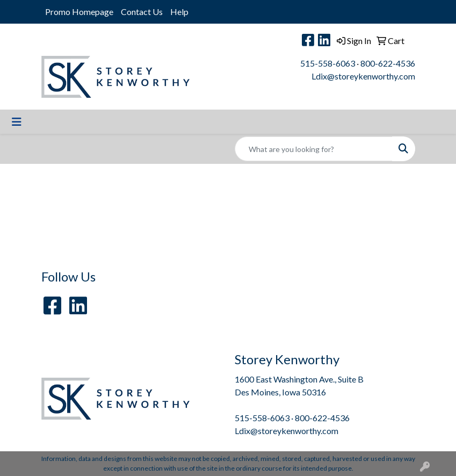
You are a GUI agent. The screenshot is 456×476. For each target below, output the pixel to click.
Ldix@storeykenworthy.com (363, 76)
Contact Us (142, 12)
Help (179, 12)
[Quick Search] (314, 149)
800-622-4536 (388, 63)
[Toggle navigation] (17, 122)
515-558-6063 (328, 63)
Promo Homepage (79, 12)
